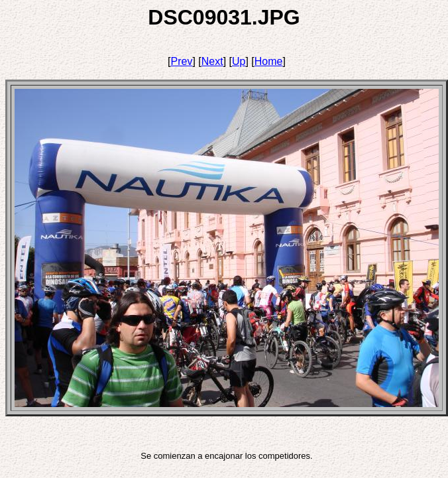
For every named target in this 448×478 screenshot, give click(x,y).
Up (239, 61)
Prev (182, 61)
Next (212, 61)
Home (269, 61)
